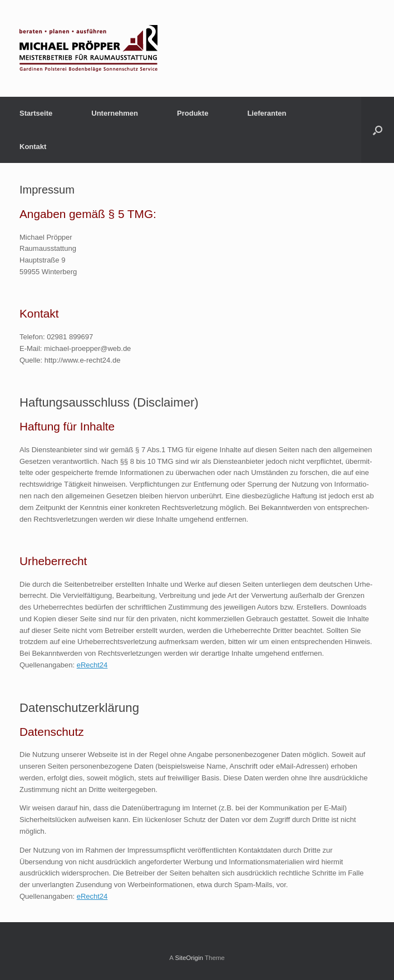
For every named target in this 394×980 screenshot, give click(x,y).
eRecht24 (92, 665)
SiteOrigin (189, 958)
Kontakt (33, 147)
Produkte (193, 113)
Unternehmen (115, 113)
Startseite (36, 113)
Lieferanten (267, 113)
